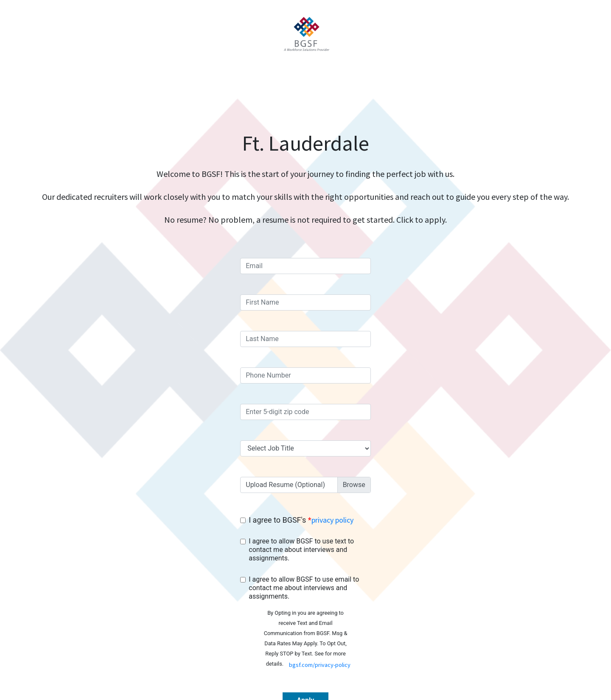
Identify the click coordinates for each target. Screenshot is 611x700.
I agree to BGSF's (301, 520)
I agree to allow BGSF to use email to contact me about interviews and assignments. (304, 588)
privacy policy (332, 520)
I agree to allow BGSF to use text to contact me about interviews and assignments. (301, 550)
